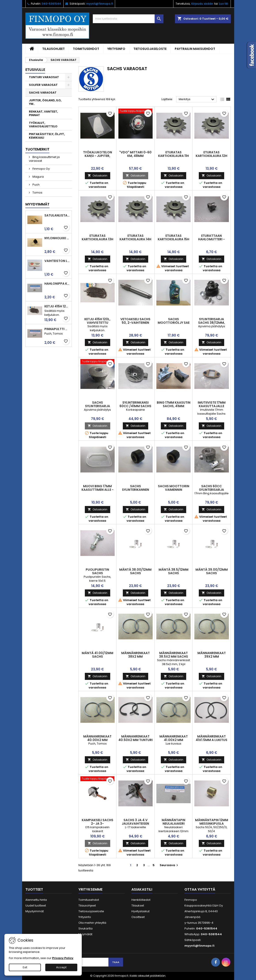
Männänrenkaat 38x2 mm (136, 655)
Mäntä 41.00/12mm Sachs (98, 655)
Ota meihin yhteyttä (92, 923)
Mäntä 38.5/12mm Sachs (174, 571)
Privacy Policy (63, 958)
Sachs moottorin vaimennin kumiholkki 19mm (174, 490)
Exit (25, 967)
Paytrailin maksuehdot (195, 49)
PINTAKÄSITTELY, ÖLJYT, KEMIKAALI (47, 136)
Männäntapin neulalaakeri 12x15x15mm (174, 824)
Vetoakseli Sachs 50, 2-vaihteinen (135, 321)
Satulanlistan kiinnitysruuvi (57, 215)
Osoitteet (138, 917)
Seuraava (169, 865)
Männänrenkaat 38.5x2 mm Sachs (174, 655)
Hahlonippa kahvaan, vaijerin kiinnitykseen (57, 284)
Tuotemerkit (37, 149)
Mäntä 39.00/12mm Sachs (212, 571)
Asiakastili (142, 889)
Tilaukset (138, 906)
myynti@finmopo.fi (100, 4)
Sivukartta (85, 928)
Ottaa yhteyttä (200, 889)
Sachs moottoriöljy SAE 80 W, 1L (174, 323)
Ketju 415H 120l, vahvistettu (57, 306)
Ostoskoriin (98, 176)
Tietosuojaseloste (150, 49)
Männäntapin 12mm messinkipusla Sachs (212, 824)
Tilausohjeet (53, 49)
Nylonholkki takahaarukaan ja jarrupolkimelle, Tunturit (57, 238)
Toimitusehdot (86, 49)
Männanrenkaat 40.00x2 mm (97, 738)
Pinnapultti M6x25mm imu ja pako (57, 329)
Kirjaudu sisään (202, 4)
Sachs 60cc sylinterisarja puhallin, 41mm (211, 490)
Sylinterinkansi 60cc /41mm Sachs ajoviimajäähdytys (136, 406)
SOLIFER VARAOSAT (43, 85)
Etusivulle (35, 70)
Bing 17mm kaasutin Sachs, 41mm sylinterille (174, 406)
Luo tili (223, 4)
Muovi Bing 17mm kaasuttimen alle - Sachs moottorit (98, 490)
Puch (36, 185)
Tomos (37, 193)
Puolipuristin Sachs (97, 571)
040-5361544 (51, 4)
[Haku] (128, 19)
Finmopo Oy (41, 169)
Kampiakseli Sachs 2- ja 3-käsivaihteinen (98, 824)
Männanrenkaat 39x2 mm (212, 655)
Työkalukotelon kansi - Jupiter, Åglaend (98, 156)
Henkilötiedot (141, 900)
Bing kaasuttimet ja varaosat (44, 159)
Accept (61, 967)
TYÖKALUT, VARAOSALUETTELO (43, 125)
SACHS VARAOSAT (43, 93)
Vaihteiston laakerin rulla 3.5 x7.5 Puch (57, 261)
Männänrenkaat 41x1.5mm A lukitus (211, 738)
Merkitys (197, 100)
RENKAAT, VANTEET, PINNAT (43, 113)
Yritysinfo (116, 49)
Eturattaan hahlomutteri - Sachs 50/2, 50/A (212, 239)
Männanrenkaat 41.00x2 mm (174, 738)
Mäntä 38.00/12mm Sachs (135, 571)
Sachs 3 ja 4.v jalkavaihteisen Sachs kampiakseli (136, 824)
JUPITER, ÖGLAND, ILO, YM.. (45, 102)
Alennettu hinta (36, 900)
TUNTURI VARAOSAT (44, 77)
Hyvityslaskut (140, 911)
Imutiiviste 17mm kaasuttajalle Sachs (212, 406)
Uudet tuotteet (36, 906)
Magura (38, 177)
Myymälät (85, 934)
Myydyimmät (37, 204)
